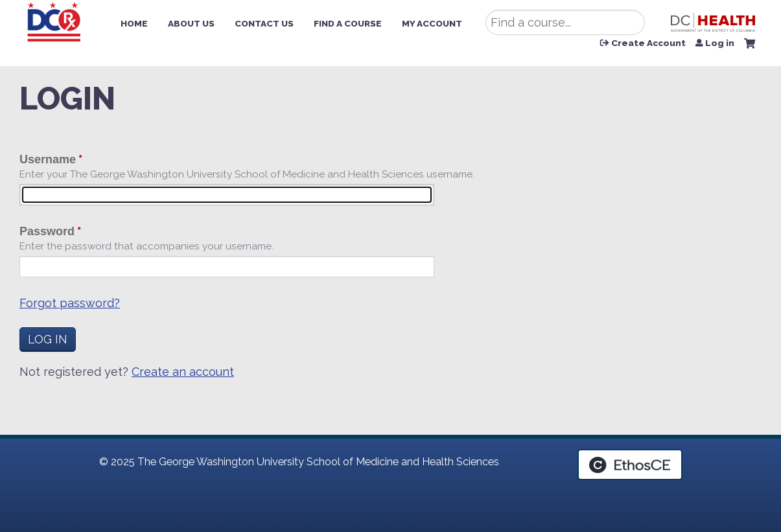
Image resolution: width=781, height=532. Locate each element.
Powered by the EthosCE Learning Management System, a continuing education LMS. (630, 465)
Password (47, 231)
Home (134, 23)
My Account (432, 23)
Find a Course (348, 23)
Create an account (183, 372)
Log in (720, 43)
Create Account (648, 43)
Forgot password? (70, 303)
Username (48, 159)
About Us (191, 23)
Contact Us (264, 23)
